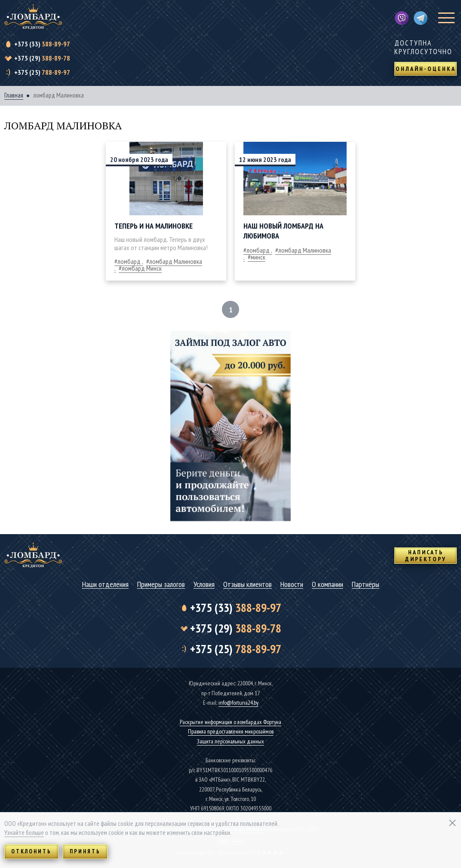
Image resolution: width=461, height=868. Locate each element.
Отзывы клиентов (247, 585)
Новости (292, 585)
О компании (327, 585)
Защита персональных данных (230, 741)
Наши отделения (105, 585)
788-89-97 (42, 72)
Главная (14, 95)
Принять (85, 851)
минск (258, 257)
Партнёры (366, 585)
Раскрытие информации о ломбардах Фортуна (230, 722)
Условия (204, 585)
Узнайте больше (24, 833)
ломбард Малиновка (305, 250)
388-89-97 (42, 44)
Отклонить (31, 851)
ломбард (129, 261)
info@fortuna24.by (238, 703)
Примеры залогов (161, 585)
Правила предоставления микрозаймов (231, 731)
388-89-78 (42, 58)
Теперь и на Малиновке (154, 226)
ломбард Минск (142, 268)
